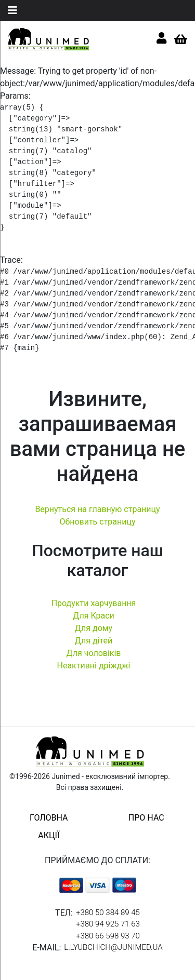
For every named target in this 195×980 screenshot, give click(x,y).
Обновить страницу (97, 522)
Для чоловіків (94, 653)
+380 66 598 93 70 (108, 936)
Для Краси (94, 616)
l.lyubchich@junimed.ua (113, 947)
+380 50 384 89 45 (108, 912)
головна (49, 818)
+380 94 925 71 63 (108, 924)
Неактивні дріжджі (93, 666)
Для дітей (94, 641)
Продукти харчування (94, 603)
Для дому (94, 628)
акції (49, 835)
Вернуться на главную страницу (97, 509)
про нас (146, 818)
